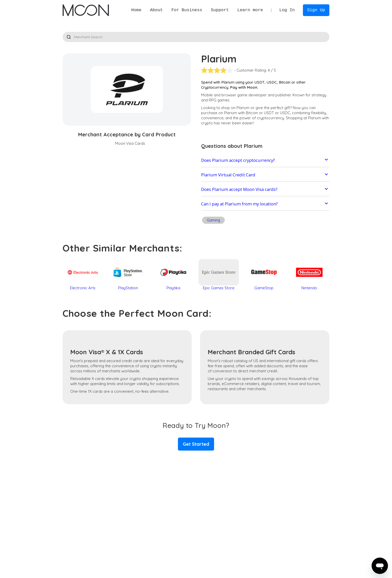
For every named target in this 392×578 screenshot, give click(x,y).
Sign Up (316, 10)
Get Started (196, 444)
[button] (156, 10)
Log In (287, 10)
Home (136, 10)
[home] (86, 10)
